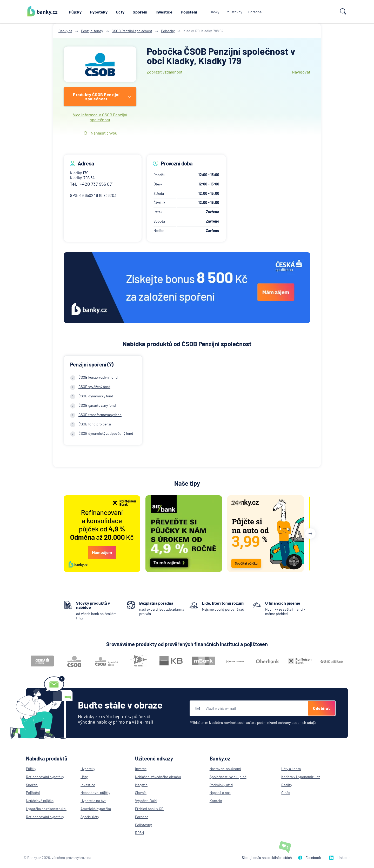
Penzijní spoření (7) (92, 364)
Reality (287, 785)
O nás (286, 793)
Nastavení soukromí (225, 769)
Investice (164, 12)
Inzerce (141, 769)
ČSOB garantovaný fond (97, 405)
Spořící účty (90, 817)
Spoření (140, 12)
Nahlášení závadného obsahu (158, 777)
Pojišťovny (234, 12)
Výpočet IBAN (146, 801)
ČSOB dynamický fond (96, 396)
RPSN (139, 833)
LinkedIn (340, 857)
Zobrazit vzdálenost (165, 72)
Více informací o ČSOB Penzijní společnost (100, 117)
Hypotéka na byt (93, 801)
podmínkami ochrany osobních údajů (286, 722)
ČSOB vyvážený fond (94, 387)
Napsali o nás (220, 793)
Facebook (310, 857)
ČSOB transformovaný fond (100, 415)
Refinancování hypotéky (45, 777)
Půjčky (75, 12)
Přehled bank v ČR (149, 809)
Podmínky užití (221, 785)
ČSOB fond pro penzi (95, 424)
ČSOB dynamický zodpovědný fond (106, 433)
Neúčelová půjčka (40, 801)
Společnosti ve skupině (228, 777)
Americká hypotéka (96, 809)
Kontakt (216, 801)
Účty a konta (291, 769)
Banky (214, 12)
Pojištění (189, 12)
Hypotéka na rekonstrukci (46, 809)
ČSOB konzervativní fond (98, 377)
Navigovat (301, 72)
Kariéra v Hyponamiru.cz (301, 777)
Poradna (255, 12)
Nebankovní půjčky (95, 793)
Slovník (141, 793)
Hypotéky (99, 12)
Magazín (141, 785)
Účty (120, 12)
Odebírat (321, 708)
